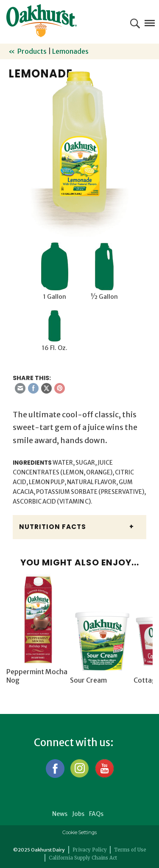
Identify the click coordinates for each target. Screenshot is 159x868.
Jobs (78, 814)
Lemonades (70, 51)
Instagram (79, 768)
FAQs (96, 814)
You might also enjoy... (80, 562)
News (60, 814)
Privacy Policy (90, 850)
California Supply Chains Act (83, 858)
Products (32, 51)
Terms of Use (130, 850)
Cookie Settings (79, 832)
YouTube (104, 768)
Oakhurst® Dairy (42, 21)
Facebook (55, 768)
